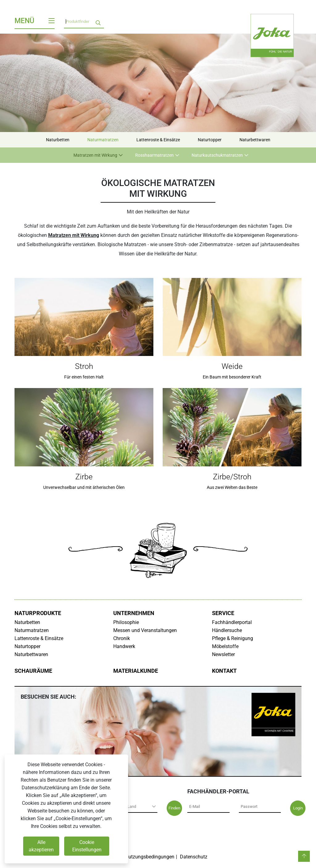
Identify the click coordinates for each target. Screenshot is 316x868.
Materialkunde (136, 671)
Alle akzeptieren (41, 846)
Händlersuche (227, 630)
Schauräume (33, 671)
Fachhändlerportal (232, 622)
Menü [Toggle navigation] (35, 21)
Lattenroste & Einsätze (158, 140)
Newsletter (223, 654)
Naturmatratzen (103, 140)
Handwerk (124, 646)
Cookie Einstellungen (87, 846)
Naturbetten (58, 140)
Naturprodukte (38, 613)
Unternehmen (134, 613)
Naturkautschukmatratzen (217, 155)
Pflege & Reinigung (233, 638)
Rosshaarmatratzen (154, 155)
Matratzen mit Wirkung (95, 155)
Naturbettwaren (255, 140)
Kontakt (224, 671)
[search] (98, 21)
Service (223, 613)
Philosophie (126, 622)
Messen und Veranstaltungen (145, 630)
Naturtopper (210, 140)
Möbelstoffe (225, 646)
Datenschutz (194, 857)
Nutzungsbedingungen (150, 857)
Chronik (122, 638)
